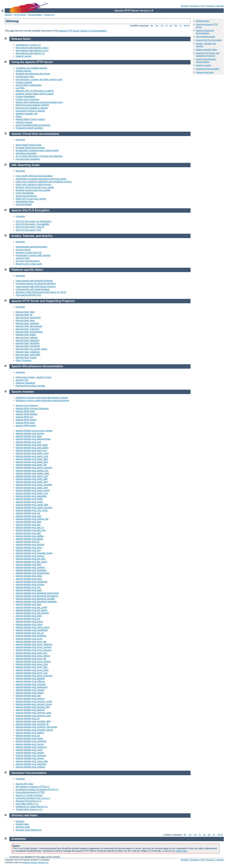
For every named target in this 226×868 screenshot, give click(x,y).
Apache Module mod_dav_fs (30, 527)
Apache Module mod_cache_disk (32, 505)
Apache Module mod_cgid (28, 516)
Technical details (24, 204)
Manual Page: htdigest (27, 338)
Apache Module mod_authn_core (32, 456)
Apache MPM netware (27, 414)
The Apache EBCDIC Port (28, 295)
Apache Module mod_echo (29, 547)
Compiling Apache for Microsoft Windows (36, 284)
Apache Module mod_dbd (28, 533)
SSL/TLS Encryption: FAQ (28, 230)
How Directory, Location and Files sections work (39, 79)
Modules (185, 6)
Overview (20, 140)
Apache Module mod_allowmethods (33, 439)
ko (176, 26)
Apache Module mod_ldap (28, 604)
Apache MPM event (25, 411)
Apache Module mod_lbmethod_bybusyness (37, 593)
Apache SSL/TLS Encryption (209, 40)
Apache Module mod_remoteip (31, 684)
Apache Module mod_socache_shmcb (34, 730)
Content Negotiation (25, 97)
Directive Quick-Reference (28, 830)
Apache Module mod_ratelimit (30, 679)
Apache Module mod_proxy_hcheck (33, 661)
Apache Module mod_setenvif (30, 710)
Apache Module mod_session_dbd (33, 707)
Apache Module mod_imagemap (32, 582)
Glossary (211, 6)
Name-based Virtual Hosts (28, 145)
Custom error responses (27, 99)
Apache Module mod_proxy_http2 (32, 670)
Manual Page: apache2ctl (28, 318)
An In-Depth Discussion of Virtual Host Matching (39, 156)
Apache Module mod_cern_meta (32, 510)
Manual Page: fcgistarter (28, 329)
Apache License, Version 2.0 (35, 862)
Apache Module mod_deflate (30, 536)
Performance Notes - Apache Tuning (33, 377)
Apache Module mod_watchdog (31, 764)
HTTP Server (20, 15)
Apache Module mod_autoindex (31, 496)
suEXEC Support (24, 122)
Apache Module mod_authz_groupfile (34, 485)
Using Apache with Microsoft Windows (34, 281)
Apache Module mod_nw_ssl (30, 633)
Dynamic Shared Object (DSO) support (35, 94)
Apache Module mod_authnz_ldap (32, 473)
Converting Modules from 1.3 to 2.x (33, 798)
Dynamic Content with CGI (29, 253)
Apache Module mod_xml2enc (30, 767)
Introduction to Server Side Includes (33, 255)
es (162, 26)
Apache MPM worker (26, 426)
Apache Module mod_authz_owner (33, 490)
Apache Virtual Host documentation (205, 32)
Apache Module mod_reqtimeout (32, 687)
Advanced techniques (26, 196)
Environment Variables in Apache (32, 108)
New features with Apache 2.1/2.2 (32, 50)
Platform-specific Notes (206, 50)
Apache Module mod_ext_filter (31, 559)
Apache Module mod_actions (30, 433)
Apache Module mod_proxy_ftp (31, 659)
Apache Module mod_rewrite (30, 693)
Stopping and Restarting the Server (33, 74)
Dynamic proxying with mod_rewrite (33, 190)
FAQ (203, 6)
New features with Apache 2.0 (30, 53)
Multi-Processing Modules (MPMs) (32, 105)
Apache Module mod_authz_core (32, 476)
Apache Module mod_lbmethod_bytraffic (35, 599)
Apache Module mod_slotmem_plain (33, 713)
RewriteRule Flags (25, 202)
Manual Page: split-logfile (28, 355)
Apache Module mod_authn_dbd (32, 459)
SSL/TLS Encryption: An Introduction (34, 221)
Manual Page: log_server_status (31, 349)
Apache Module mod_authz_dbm (32, 482)
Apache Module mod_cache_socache (34, 508)
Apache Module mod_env (28, 550)
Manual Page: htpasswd (27, 340)
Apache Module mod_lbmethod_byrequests (37, 596)
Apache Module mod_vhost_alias (32, 761)
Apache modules (203, 65)
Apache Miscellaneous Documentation (206, 60)
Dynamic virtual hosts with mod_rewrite (35, 187)
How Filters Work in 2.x (27, 804)
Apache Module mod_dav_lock (31, 530)
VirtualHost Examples (26, 153)
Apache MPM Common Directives (32, 408)
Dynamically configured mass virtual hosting (37, 150)
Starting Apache (23, 71)
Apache (8, 15)
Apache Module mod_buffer (29, 499)
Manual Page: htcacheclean (29, 332)
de (152, 26)
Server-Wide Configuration (29, 85)
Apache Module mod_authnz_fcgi (32, 471)
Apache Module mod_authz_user (32, 493)
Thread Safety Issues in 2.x (29, 809)
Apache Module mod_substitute (31, 741)
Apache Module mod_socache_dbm (33, 721)
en (157, 26)
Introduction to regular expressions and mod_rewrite (41, 179)
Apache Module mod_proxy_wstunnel (34, 676)
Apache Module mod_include (30, 584)
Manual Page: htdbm (26, 335)
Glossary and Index (205, 72)
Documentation (35, 15)
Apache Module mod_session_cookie (34, 701)
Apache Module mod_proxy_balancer (34, 644)
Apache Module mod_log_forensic (32, 613)
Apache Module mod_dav (28, 525)
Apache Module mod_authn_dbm (32, 462)
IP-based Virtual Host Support (30, 148)
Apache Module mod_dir (28, 542)
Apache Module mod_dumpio (30, 544)
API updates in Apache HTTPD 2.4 (33, 787)
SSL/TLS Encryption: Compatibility (32, 224)
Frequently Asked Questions (29, 128)
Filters (19, 116)
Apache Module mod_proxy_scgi (32, 673)
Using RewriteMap (25, 193)
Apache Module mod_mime (29, 624)
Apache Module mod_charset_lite (32, 519)
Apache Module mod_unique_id (31, 747)
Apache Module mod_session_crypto (34, 704)
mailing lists (181, 851)
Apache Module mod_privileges (31, 636)
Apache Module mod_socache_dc (32, 724)
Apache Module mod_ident (29, 579)
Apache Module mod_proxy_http (32, 667)
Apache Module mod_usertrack (31, 755)
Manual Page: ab (24, 315)
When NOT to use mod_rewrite (31, 199)
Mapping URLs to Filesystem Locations (35, 91)
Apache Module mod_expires (30, 556)
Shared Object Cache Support (30, 119)
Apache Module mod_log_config (31, 607)
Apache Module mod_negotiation (32, 630)
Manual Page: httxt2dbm (28, 343)
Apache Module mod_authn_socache (34, 468)
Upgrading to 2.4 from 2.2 (28, 45)
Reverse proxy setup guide (29, 264)
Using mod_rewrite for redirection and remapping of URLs (44, 182)
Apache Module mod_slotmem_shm (33, 716)
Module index (22, 824)
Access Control (23, 250)
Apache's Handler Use (27, 114)
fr (167, 26)
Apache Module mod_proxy (29, 639)
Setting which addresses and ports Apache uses (39, 102)
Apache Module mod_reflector (30, 681)
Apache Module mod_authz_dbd (32, 479)
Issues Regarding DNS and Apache (33, 125)
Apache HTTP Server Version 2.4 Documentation (83, 31)
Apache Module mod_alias (29, 436)
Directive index (23, 827)
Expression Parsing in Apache (30, 111)
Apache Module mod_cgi (28, 513)
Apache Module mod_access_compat (34, 431)
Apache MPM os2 (24, 417)
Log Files (20, 88)
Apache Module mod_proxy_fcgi (31, 653)
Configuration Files (25, 77)
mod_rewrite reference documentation (34, 176)
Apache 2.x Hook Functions (29, 795)
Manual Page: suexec (26, 358)
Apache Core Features (27, 405)
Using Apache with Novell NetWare (33, 289)
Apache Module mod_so (28, 718)
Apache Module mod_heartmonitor (33, 573)
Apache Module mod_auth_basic (32, 445)
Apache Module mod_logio (29, 616)
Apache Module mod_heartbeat (31, 570)
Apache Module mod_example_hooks (34, 553)
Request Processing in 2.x (28, 801)
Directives (195, 6)
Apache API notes (24, 784)
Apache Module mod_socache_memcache (36, 727)
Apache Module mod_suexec (30, 744)
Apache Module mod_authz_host (32, 488)
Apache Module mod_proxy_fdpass (33, 656)
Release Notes (203, 21)
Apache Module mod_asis (28, 442)
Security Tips (22, 380)
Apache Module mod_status (29, 738)
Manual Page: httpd (25, 312)
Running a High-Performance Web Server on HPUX (41, 292)
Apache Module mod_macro (29, 621)
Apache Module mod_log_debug (32, 610)
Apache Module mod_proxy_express (34, 650)
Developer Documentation (208, 69)
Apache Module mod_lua (28, 619)
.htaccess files (23, 258)
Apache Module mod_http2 (29, 576)
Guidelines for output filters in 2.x (32, 807)
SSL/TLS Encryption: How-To (30, 227)
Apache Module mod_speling (30, 733)
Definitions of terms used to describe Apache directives (42, 400)
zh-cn (187, 26)
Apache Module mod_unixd (29, 750)
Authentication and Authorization (31, 247)
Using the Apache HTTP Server (32, 62)
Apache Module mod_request (30, 690)
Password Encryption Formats (30, 386)
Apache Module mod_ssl (28, 736)
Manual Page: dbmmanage (29, 326)
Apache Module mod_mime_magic (33, 627)
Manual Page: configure (27, 323)
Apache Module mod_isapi (29, 590)
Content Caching (24, 82)
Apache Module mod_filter (28, 565)
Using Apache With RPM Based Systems (36, 287)
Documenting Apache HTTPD (30, 792)
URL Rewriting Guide (205, 37)
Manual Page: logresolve (28, 346)
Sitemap (220, 6)
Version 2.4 (49, 15)
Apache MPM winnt (25, 423)
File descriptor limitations (28, 159)
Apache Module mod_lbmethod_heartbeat (36, 602)
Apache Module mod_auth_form (31, 450)
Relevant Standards (25, 383)
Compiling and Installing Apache (31, 68)
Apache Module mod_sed (28, 696)
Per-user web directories (28, 261)
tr (181, 26)
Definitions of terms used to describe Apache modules (42, 398)
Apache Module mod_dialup (29, 539)
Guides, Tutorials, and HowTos (32, 236)
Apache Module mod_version (30, 758)
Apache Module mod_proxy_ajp (31, 642)
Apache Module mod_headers (30, 567)
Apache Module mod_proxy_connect (34, 647)
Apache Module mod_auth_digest (32, 448)
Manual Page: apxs (25, 320)
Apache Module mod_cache (29, 502)
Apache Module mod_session (30, 699)
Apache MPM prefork (26, 420)
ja (171, 26)
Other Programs (24, 360)
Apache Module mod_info (28, 587)
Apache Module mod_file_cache (31, 562)
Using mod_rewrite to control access (33, 184)
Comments (19, 839)
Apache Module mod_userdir (30, 753)
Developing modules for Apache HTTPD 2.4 (37, 789)
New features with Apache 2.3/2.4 (32, 48)
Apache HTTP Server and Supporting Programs (208, 54)
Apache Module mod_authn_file (31, 465)
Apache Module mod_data (28, 522)
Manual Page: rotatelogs (28, 352)
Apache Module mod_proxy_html (32, 664)
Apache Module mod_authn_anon (32, 453)
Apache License (24, 56)
